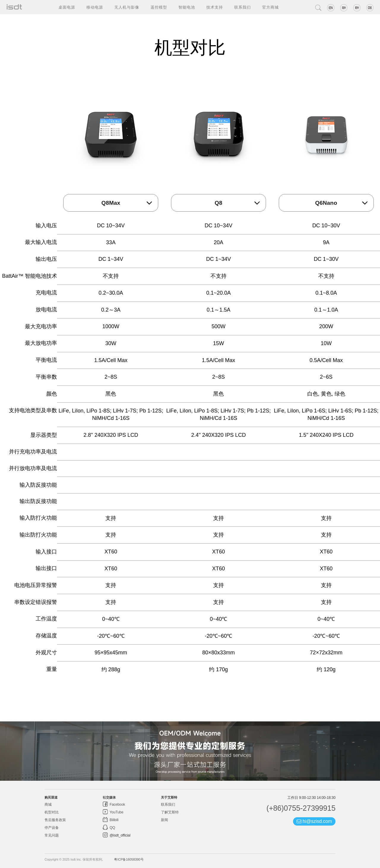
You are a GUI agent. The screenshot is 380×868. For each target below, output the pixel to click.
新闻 (164, 820)
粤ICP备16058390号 (129, 859)
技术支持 (215, 7)
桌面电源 (67, 7)
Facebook (117, 804)
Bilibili (114, 820)
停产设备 (52, 828)
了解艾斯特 (170, 812)
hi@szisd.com (314, 821)
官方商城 (270, 7)
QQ (112, 828)
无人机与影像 (127, 7)
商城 (48, 804)
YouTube (116, 812)
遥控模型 (159, 7)
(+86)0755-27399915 (301, 808)
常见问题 (52, 835)
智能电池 (187, 7)
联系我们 (243, 7)
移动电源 (95, 7)
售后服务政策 (55, 820)
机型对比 (52, 812)
